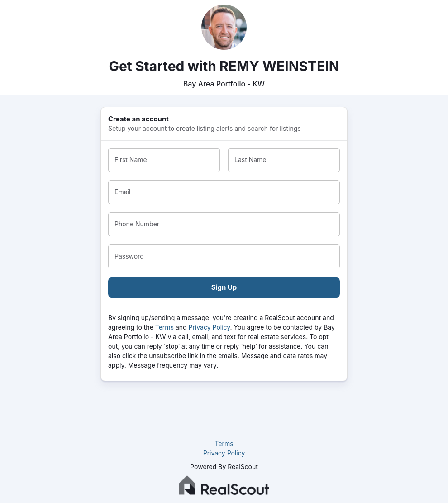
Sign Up (224, 287)
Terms (164, 327)
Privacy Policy (210, 327)
